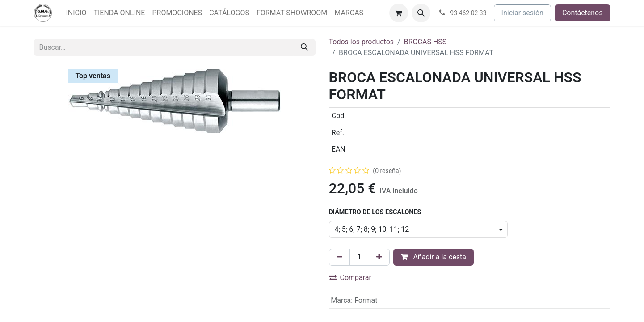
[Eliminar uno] (339, 257)
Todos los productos (362, 42)
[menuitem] (76, 13)
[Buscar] (304, 47)
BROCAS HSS (425, 42)
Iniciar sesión (522, 13)
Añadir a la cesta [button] (434, 257)
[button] (421, 13)
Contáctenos (583, 13)
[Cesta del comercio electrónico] (399, 13)
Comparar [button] (351, 278)
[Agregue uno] (379, 257)
